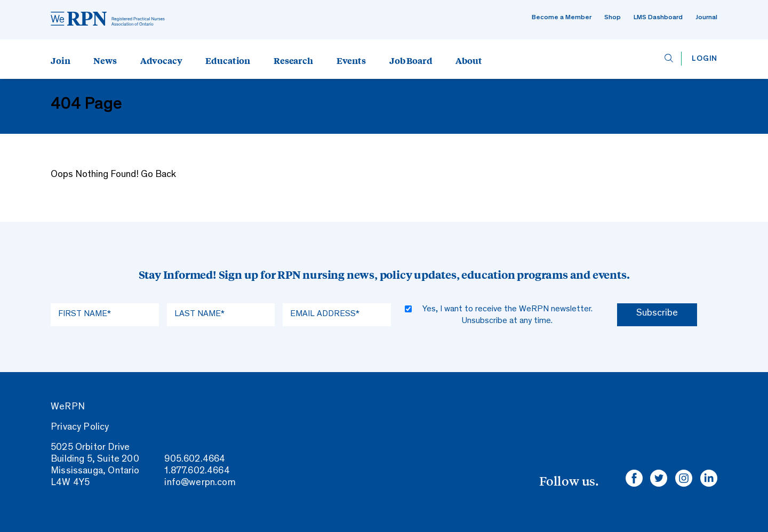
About (469, 60)
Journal (706, 18)
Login (705, 59)
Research (293, 60)
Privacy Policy (80, 428)
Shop (613, 18)
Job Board (411, 60)
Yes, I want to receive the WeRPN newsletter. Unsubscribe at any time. (507, 315)
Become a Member (562, 18)
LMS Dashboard (658, 18)
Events (351, 60)
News (105, 60)
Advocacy (161, 60)
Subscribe (657, 313)
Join (60, 60)
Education (228, 60)
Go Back (158, 175)
